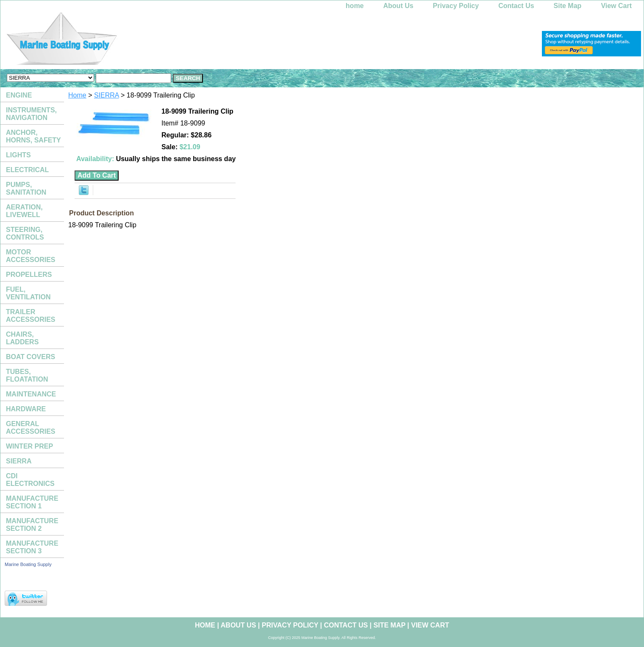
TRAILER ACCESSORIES (31, 316)
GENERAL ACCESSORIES (31, 428)
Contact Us (516, 6)
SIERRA (107, 95)
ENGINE (19, 95)
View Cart (616, 6)
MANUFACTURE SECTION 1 (32, 502)
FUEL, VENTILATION (28, 293)
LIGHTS (18, 155)
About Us (398, 6)
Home (77, 95)
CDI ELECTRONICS (30, 480)
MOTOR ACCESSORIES (31, 256)
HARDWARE (26, 409)
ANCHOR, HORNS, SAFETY (33, 136)
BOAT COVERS (31, 357)
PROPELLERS (29, 275)
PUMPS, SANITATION (26, 188)
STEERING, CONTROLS (25, 233)
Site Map (568, 6)
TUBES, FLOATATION (27, 375)
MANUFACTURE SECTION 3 (32, 547)
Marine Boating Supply (28, 564)
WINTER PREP (29, 446)
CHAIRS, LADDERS (22, 338)
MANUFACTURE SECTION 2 (32, 525)
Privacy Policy (456, 6)
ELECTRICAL (27, 170)
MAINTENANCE (31, 394)
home (355, 6)
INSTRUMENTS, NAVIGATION (31, 114)
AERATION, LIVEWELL (24, 211)
